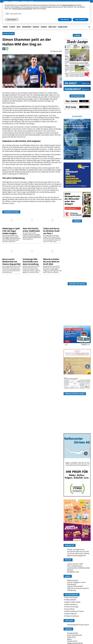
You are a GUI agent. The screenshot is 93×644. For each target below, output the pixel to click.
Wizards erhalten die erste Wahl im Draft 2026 (51, 262)
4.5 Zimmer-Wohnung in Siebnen (78, 554)
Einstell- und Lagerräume (76, 550)
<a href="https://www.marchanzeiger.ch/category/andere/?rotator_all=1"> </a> (77, 261)
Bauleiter (70, 570)
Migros (70, 639)
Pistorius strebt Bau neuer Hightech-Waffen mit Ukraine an (76, 127)
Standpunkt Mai (73, 633)
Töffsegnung (71, 590)
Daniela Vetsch (72, 641)
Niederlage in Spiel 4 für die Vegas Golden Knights (11, 231)
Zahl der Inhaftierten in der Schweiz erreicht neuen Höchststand (74, 153)
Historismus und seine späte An (78, 588)
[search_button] (89, 27)
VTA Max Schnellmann (72, 616)
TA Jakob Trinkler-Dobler (72, 602)
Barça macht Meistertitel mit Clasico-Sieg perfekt (12, 262)
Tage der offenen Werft (75, 586)
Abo (18, 27)
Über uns (52, 27)
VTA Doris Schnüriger (71, 607)
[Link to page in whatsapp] (7, 49)
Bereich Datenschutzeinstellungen (23, 9)
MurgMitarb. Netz (73, 572)
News (5, 27)
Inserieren (26, 27)
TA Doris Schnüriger (71, 597)
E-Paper (12, 27)
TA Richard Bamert (70, 614)
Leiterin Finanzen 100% (75, 564)
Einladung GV (72, 584)
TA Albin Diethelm (70, 600)
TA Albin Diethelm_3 (71, 604)
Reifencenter (72, 637)
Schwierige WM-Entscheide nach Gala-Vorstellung (31, 262)
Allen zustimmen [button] (80, 20)
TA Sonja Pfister (69, 609)
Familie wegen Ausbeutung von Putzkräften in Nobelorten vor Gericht (76, 139)
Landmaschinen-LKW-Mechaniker (79, 568)
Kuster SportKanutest (75, 635)
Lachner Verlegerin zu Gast (76, 582)
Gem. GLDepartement (75, 566)
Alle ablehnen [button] (65, 20)
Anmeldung (63, 27)
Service (36, 27)
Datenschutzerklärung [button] (68, 5)
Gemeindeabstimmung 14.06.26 (78, 625)
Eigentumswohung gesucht (76, 555)
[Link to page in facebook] (4, 49)
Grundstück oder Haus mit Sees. (78, 552)
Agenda (44, 27)
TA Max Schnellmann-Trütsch (74, 611)
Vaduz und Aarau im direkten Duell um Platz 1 (51, 231)
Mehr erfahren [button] (12, 20)
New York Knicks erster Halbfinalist (31, 230)
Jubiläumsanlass (73, 580)
